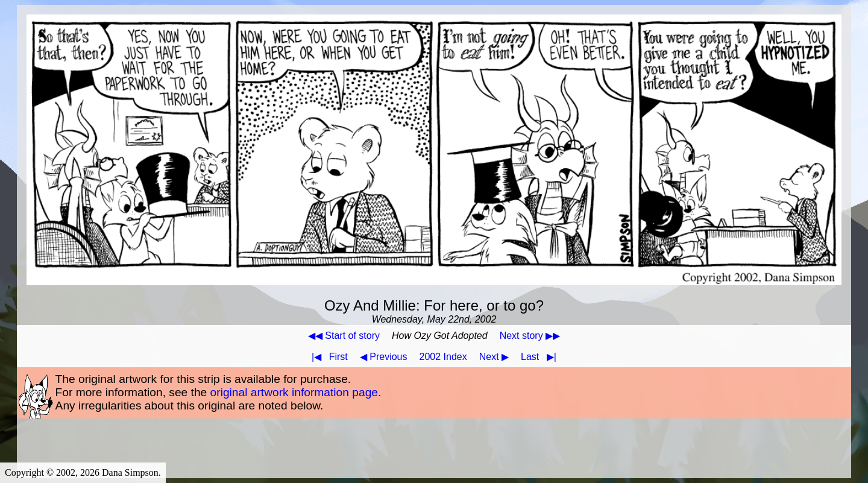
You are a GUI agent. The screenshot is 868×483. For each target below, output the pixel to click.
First (327, 357)
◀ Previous (384, 357)
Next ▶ (494, 357)
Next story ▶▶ (530, 336)
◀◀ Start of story (344, 336)
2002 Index (443, 357)
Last (541, 357)
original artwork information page (294, 392)
